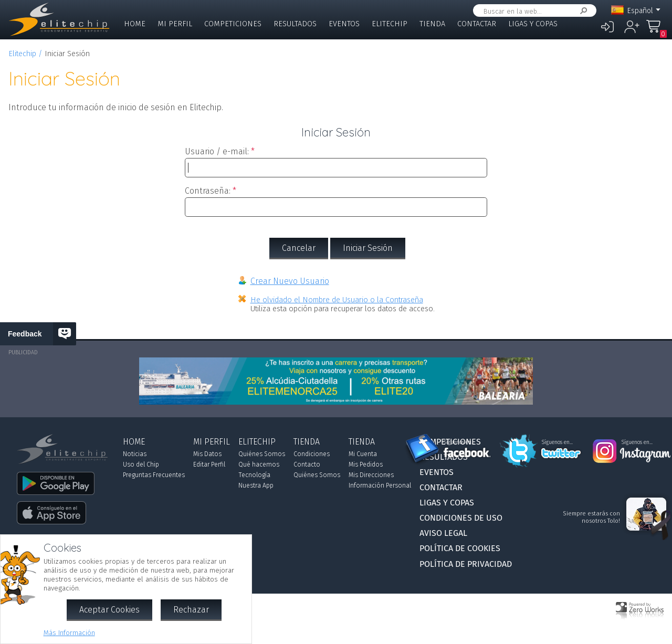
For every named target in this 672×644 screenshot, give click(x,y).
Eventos (344, 24)
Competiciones (233, 24)
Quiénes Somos (262, 454)
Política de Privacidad (466, 564)
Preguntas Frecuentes (154, 475)
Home (135, 24)
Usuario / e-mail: (217, 151)
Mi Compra (656, 31)
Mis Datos (207, 454)
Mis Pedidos (366, 464)
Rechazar (191, 610)
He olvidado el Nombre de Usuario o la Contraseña (337, 300)
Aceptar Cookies (109, 610)
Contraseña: (208, 191)
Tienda (432, 24)
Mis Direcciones (371, 475)
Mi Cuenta (363, 454)
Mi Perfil (175, 24)
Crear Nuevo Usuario (290, 281)
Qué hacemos (259, 464)
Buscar (582, 11)
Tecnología (254, 475)
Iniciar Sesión (368, 248)
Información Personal (380, 485)
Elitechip (390, 24)
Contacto (307, 464)
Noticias (135, 454)
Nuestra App (256, 485)
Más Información (69, 633)
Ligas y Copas (533, 24)
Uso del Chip (141, 464)
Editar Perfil (209, 464)
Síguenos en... (459, 442)
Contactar (477, 24)
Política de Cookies (460, 548)
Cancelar (299, 248)
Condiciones (312, 454)
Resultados (295, 24)
